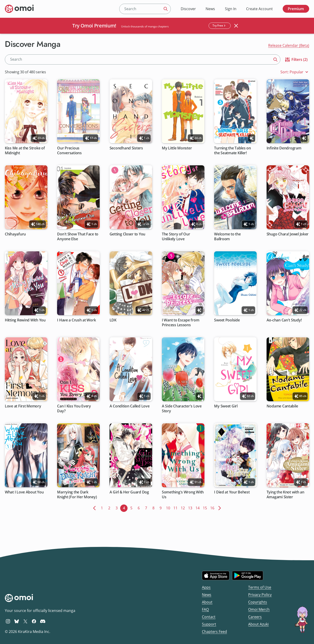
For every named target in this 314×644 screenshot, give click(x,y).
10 (169, 507)
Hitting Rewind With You (25, 320)
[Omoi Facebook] (34, 621)
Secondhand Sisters (126, 148)
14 (198, 507)
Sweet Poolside (227, 320)
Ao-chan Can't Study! (284, 320)
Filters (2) (296, 60)
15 (206, 507)
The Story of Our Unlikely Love (176, 237)
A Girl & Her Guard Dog (129, 492)
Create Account (259, 9)
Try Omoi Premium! (94, 26)
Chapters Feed (214, 632)
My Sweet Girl (226, 406)
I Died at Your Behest (232, 492)
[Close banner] (236, 26)
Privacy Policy (260, 595)
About (207, 602)
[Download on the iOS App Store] (216, 576)
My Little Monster (177, 148)
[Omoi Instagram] (8, 621)
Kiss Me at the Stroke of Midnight (25, 151)
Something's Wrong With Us (183, 495)
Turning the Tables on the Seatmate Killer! (233, 151)
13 (191, 507)
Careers (255, 617)
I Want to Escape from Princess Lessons (180, 323)
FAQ (205, 609)
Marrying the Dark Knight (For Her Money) (77, 495)
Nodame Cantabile (282, 406)
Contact (209, 617)
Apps (206, 587)
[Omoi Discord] (43, 621)
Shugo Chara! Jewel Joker (288, 234)
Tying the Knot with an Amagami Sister (285, 495)
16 (213, 507)
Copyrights (258, 602)
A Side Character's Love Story (182, 409)
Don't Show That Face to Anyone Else (78, 237)
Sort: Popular (295, 72)
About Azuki (258, 624)
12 (184, 507)
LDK (113, 320)
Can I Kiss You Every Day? (74, 409)
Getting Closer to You (127, 234)
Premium (296, 9)
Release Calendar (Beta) (289, 45)
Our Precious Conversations (70, 151)
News (210, 9)
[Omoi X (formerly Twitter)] (25, 621)
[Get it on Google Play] (248, 576)
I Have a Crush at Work (77, 320)
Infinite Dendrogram (284, 148)
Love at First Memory (23, 406)
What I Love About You (24, 492)
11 (176, 507)
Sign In (231, 9)
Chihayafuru (15, 234)
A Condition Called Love (130, 406)
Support (209, 624)
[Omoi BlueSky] (17, 621)
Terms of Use (260, 587)
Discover (188, 9)
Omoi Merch (259, 609)
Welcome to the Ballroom (228, 237)
